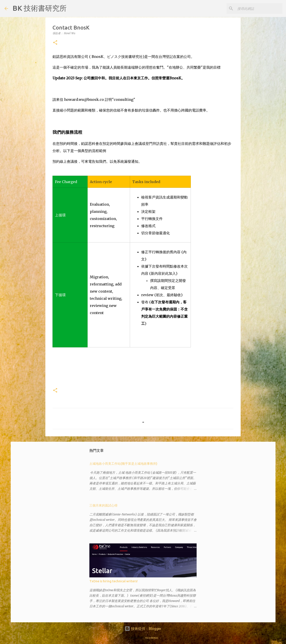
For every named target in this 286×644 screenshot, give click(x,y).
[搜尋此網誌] (259, 8)
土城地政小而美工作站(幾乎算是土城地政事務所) (123, 464)
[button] (55, 43)
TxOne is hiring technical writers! (114, 581)
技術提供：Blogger (143, 629)
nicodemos (152, 638)
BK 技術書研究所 (40, 8)
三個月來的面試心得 (103, 505)
